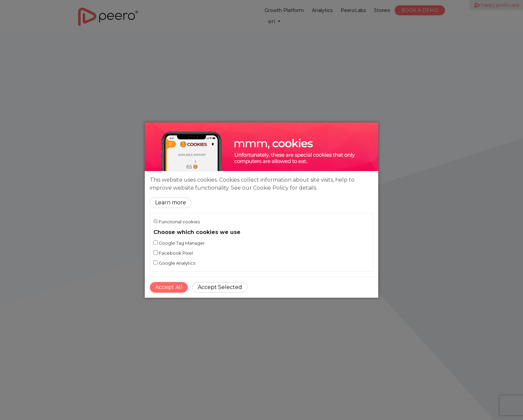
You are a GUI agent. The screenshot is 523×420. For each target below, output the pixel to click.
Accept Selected (220, 287)
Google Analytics (174, 263)
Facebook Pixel (173, 253)
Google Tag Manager (179, 243)
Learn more (171, 202)
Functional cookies (177, 222)
